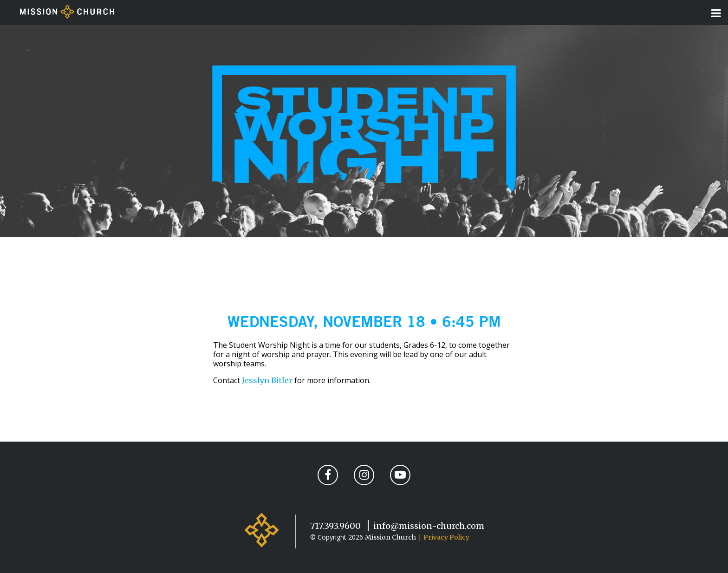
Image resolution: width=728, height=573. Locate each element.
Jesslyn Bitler (267, 380)
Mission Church (390, 537)
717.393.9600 (335, 526)
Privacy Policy (446, 537)
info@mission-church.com (429, 526)
